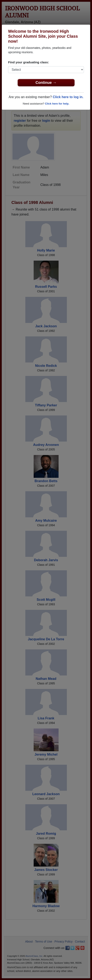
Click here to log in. (68, 97)
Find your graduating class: (29, 62)
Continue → (46, 83)
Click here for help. (57, 104)
